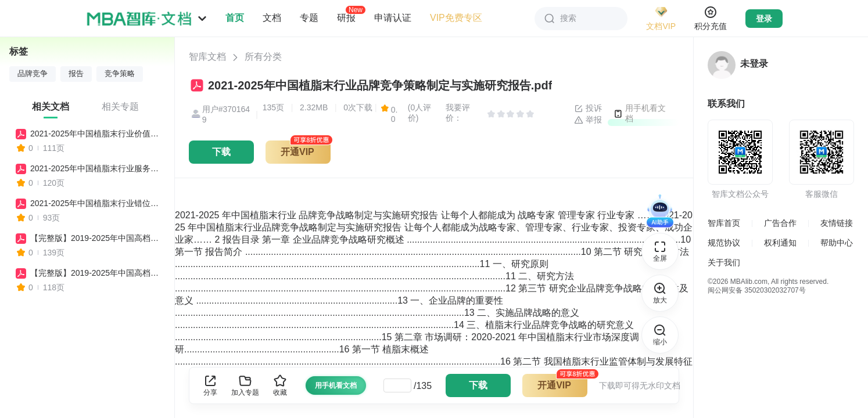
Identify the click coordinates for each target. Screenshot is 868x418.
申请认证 (393, 18)
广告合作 (780, 223)
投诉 (588, 109)
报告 (76, 74)
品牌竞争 (33, 74)
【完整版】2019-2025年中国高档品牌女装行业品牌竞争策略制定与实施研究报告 (97, 238)
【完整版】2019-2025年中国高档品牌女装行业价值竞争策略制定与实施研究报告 (97, 273)
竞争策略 (120, 74)
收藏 (280, 385)
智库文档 (207, 57)
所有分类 (263, 57)
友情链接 (837, 223)
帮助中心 (837, 243)
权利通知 (780, 243)
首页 (235, 18)
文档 (272, 18)
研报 (346, 17)
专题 (309, 18)
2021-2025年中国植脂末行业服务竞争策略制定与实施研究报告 (97, 168)
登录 (764, 19)
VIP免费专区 (456, 18)
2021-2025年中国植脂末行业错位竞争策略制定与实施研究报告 (97, 203)
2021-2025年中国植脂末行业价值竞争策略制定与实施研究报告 (97, 134)
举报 (588, 120)
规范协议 (724, 243)
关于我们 (724, 262)
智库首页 (724, 223)
